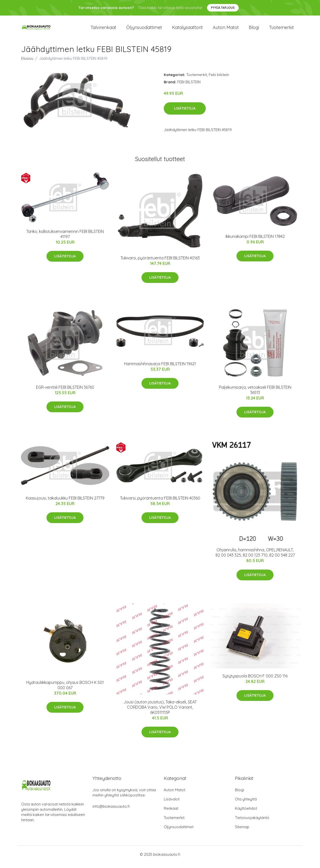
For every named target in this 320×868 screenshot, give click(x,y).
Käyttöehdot (246, 813)
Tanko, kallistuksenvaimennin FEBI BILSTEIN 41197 (65, 239)
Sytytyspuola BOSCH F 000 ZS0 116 (255, 681)
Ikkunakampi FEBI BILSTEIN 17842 (255, 241)
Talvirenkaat (103, 30)
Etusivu (27, 63)
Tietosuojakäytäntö (252, 823)
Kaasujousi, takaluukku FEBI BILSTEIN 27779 (65, 503)
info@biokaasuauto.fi (111, 811)
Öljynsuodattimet (144, 30)
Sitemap (242, 832)
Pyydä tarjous (223, 8)
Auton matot (226, 30)
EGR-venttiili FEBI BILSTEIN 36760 (65, 392)
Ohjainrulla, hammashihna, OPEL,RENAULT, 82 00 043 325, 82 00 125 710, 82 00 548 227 (255, 557)
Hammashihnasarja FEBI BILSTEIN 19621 (160, 369)
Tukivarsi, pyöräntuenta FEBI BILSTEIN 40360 (160, 503)
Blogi (254, 30)
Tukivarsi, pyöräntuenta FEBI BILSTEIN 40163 (160, 263)
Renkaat (171, 813)
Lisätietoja (185, 113)
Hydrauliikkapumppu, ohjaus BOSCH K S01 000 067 (65, 690)
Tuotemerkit (281, 30)
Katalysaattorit (187, 30)
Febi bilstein (219, 80)
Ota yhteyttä (246, 804)
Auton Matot (174, 795)
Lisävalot (172, 804)
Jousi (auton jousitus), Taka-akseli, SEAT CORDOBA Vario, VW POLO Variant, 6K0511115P (160, 712)
